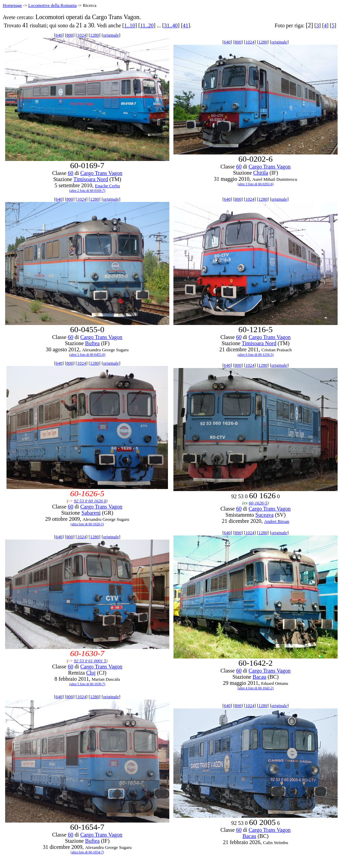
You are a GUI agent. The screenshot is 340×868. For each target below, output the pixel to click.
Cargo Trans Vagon (101, 173)
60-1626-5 (258, 503)
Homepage (12, 5)
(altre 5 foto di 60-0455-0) (87, 355)
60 (70, 173)
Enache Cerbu (107, 186)
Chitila (261, 173)
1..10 (130, 25)
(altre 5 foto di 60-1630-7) (87, 684)
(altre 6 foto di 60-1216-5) (256, 355)
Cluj (91, 673)
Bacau (260, 677)
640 (59, 35)
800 (70, 35)
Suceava (265, 515)
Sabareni (91, 513)
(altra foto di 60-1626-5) (87, 524)
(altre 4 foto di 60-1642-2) (256, 688)
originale (111, 35)
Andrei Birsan (277, 521)
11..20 (147, 25)
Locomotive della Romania (52, 5)
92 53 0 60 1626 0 (90, 501)
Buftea (93, 343)
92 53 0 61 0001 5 (90, 661)
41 (185, 25)
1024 (81, 35)
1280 (94, 35)
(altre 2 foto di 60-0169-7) (87, 191)
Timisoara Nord (90, 179)
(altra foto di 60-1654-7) (87, 852)
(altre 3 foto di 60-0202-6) (256, 184)
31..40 (171, 25)
